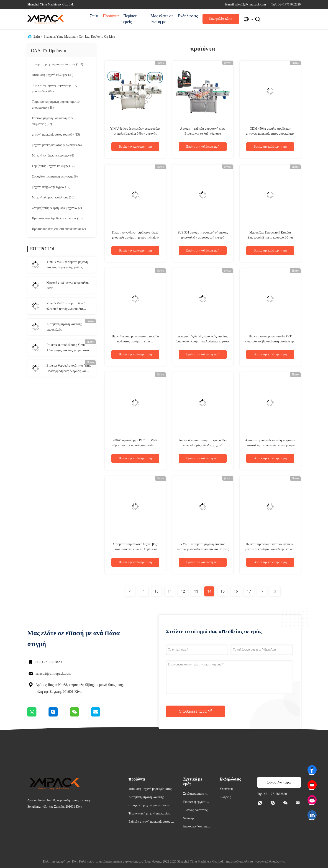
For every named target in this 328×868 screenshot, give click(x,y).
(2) (57, 208)
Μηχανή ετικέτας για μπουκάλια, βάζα (68, 285)
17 (249, 591)
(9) (55, 176)
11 (170, 591)
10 (156, 591)
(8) (53, 155)
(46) (56, 105)
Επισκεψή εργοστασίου (196, 803)
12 (183, 591)
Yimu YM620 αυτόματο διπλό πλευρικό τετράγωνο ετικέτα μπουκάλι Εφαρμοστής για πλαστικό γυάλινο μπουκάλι (66, 307)
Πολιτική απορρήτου (56, 862)
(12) (53, 166)
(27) (53, 121)
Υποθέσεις (226, 789)
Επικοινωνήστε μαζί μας (196, 827)
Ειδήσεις (225, 797)
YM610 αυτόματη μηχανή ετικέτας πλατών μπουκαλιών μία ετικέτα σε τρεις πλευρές (203, 549)
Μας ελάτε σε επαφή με (162, 19)
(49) (53, 75)
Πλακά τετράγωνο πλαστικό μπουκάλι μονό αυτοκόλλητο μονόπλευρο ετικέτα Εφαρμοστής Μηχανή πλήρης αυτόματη (270, 549)
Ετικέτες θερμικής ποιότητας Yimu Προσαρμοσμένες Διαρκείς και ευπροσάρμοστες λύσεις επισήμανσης (69, 369)
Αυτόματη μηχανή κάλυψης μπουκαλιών (64, 327)
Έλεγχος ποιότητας (195, 810)
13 (196, 591)
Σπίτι (94, 16)
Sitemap (188, 818)
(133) (58, 64)
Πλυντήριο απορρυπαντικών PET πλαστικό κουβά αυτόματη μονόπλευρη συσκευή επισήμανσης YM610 (270, 341)
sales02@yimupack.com (53, 673)
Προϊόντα (111, 16)
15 (223, 591)
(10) (53, 197)
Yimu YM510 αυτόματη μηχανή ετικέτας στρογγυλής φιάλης (67, 265)
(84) (54, 88)
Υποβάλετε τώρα (195, 711)
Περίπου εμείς (130, 19)
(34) (57, 145)
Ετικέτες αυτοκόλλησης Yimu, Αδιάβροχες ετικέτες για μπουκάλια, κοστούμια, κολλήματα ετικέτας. (70, 348)
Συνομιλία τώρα (221, 19)
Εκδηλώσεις (188, 16)
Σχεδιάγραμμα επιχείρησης (196, 794)
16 (236, 591)
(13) (56, 135)
